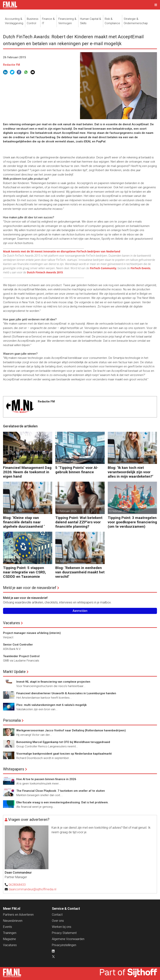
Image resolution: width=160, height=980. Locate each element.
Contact (57, 915)
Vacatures (11, 623)
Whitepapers (14, 769)
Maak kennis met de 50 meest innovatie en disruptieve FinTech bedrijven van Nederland (62, 251)
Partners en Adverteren (18, 915)
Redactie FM (11, 65)
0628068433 (17, 885)
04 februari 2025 (66, 561)
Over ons (58, 921)
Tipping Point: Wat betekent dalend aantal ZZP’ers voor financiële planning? (79, 522)
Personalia (12, 720)
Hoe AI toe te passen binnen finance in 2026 (46, 779)
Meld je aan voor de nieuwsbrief (30, 588)
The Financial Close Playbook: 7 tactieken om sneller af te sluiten (61, 791)
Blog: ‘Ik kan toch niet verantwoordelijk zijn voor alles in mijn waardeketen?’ (131, 472)
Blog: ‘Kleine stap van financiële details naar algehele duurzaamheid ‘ (24, 522)
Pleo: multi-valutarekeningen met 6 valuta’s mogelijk (51, 705)
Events (8, 927)
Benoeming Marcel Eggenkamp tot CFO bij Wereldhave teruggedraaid (63, 742)
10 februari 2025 (66, 511)
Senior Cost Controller (18, 645)
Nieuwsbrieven (13, 921)
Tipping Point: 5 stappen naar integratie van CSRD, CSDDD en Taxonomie (25, 572)
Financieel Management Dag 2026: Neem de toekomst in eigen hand (27, 472)
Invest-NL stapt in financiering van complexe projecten (53, 682)
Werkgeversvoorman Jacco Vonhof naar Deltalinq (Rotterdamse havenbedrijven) (71, 730)
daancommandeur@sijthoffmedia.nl (32, 889)
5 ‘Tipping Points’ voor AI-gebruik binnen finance (77, 470)
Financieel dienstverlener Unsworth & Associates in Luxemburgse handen (66, 693)
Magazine (10, 939)
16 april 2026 (12, 461)
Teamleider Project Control (21, 656)
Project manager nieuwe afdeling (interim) (32, 633)
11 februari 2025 (14, 511)
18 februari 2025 (66, 461)
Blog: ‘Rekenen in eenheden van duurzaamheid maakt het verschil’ (80, 572)
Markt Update (14, 672)
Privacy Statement (64, 933)
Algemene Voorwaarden (68, 939)
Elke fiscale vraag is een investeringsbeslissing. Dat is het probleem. (62, 802)
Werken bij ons (62, 927)
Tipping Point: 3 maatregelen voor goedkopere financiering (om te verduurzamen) (132, 522)
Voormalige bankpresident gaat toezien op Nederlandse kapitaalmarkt (64, 754)
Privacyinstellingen (64, 945)
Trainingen (10, 933)
